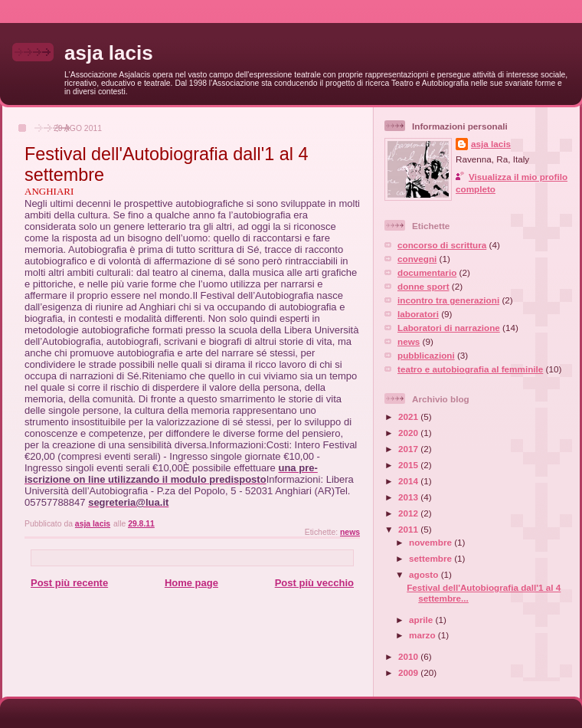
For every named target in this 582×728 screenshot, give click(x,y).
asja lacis (109, 53)
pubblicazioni (426, 355)
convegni (417, 259)
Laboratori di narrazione (449, 328)
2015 (409, 465)
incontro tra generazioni (448, 300)
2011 (409, 529)
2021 (409, 416)
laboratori (418, 314)
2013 (409, 497)
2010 (409, 656)
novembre (432, 542)
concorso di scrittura (442, 245)
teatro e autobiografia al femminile (470, 369)
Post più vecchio (314, 583)
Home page (191, 583)
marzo (423, 635)
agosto (425, 574)
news (350, 532)
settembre (432, 558)
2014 (409, 481)
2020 (409, 433)
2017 (409, 449)
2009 (409, 672)
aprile (422, 620)
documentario (427, 272)
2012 (409, 513)
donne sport (423, 286)
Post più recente (69, 583)
